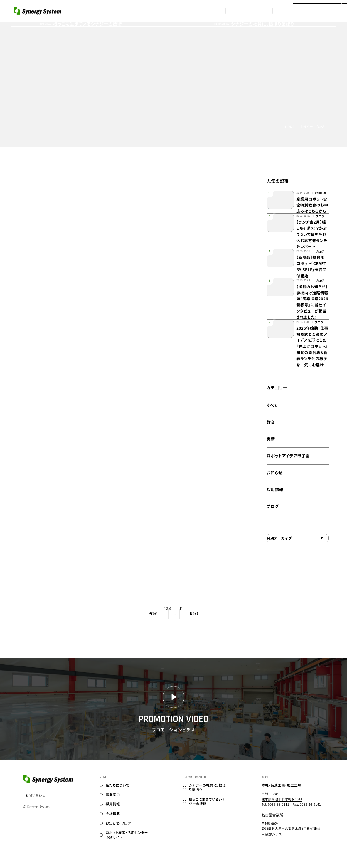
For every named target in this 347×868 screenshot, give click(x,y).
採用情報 (224, 11)
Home (290, 127)
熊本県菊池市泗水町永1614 (282, 810)
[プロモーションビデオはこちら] (320, 11)
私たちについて (155, 11)
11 (202, 625)
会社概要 (256, 11)
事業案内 (192, 11)
